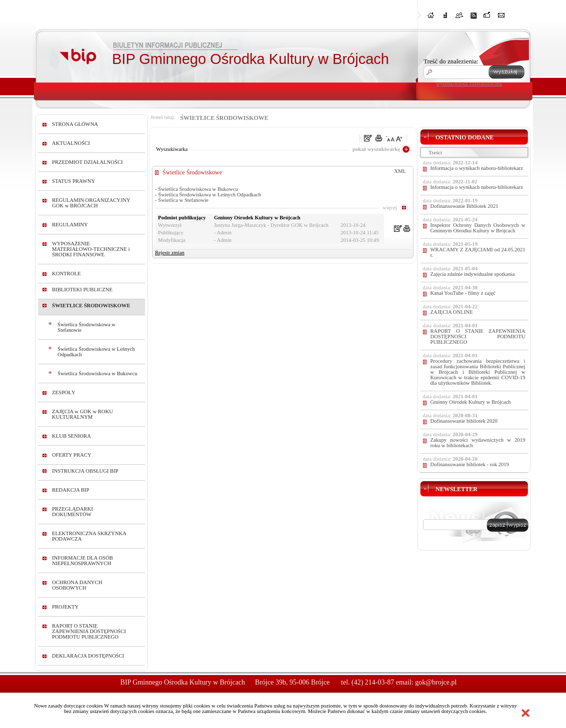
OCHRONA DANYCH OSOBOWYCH (77, 585)
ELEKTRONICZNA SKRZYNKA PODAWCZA (89, 536)
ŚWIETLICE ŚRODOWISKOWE (91, 306)
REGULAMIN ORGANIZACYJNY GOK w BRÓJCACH (91, 203)
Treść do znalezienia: (451, 61)
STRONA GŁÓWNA (75, 124)
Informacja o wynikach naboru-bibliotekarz (477, 168)
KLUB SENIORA (71, 436)
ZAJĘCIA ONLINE (452, 312)
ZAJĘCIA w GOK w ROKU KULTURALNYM (82, 414)
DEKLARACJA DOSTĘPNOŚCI (88, 656)
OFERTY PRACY (72, 455)
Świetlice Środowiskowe (192, 172)
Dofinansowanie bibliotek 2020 (464, 421)
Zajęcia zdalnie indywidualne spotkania (473, 274)
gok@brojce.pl (436, 682)
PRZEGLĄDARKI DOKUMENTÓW (72, 512)
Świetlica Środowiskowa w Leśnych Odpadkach (96, 352)
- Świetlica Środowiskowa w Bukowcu (196, 189)
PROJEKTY (65, 607)
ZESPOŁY (64, 392)
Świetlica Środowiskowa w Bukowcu (97, 373)
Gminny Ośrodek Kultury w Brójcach (471, 402)
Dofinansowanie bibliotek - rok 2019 (470, 464)
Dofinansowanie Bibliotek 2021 (464, 206)
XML (400, 171)
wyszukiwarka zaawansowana (469, 83)
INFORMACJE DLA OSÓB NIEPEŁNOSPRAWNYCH (82, 561)
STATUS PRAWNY (73, 181)
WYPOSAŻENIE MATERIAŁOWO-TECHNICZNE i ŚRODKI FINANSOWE (91, 249)
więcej (390, 207)
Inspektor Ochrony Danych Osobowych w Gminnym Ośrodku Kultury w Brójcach (478, 228)
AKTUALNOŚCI (71, 143)
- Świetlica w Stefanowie (182, 200)
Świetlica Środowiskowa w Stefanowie (86, 327)
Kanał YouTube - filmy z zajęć (463, 293)
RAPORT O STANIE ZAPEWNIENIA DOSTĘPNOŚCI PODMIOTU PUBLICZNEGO (89, 631)
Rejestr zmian (170, 253)
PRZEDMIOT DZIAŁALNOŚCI (87, 162)
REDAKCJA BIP (70, 490)
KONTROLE (66, 274)
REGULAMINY (70, 225)
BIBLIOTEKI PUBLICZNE (82, 290)
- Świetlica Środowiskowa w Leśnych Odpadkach (208, 195)
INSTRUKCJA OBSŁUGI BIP (85, 471)
